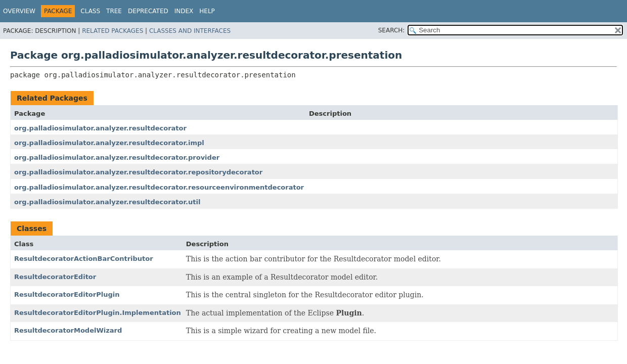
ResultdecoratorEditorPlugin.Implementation (98, 313)
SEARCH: (392, 30)
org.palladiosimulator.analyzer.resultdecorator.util (107, 202)
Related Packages (113, 31)
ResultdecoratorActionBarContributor (84, 259)
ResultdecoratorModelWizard (68, 330)
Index (184, 11)
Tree (114, 11)
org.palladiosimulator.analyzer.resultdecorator (100, 128)
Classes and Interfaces (190, 31)
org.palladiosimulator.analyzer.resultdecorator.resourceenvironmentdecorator (159, 187)
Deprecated (148, 11)
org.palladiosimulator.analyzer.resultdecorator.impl (109, 143)
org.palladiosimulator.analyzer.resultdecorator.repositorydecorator (138, 172)
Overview (19, 11)
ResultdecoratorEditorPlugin (67, 294)
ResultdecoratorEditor (55, 277)
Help (207, 11)
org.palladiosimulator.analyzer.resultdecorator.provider (117, 157)
